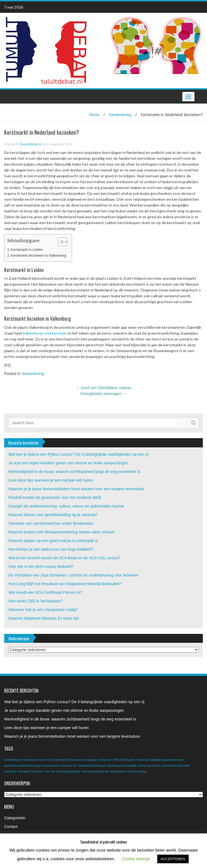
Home (94, 115)
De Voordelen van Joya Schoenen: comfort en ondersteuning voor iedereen (73, 575)
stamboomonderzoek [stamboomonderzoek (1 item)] (176, 766)
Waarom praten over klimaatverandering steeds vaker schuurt (61, 532)
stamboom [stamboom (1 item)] (154, 766)
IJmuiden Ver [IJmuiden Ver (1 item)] (69, 766)
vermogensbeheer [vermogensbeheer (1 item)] (68, 771)
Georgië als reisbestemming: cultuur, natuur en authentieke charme (66, 506)
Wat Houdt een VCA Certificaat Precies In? (45, 592)
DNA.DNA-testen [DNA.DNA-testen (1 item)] (124, 760)
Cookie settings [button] (136, 859)
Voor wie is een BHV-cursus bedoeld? (41, 567)
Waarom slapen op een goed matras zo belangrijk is (53, 541)
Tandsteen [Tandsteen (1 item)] (37, 771)
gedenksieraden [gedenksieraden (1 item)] (173, 760)
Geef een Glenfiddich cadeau (103, 388)
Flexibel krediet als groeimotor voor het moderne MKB (55, 497)
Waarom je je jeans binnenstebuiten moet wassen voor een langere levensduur (76, 489)
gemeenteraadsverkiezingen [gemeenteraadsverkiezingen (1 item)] (23, 766)
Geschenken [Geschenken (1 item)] (51, 766)
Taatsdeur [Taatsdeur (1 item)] (11, 771)
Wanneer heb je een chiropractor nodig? (43, 610)
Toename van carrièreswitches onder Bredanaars (51, 523)
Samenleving (120, 115)
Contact (11, 827)
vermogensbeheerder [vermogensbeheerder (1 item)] (95, 771)
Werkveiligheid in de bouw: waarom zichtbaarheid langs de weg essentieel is (74, 472)
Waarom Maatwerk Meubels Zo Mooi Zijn (44, 618)
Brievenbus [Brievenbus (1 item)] (74, 760)
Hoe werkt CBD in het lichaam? (35, 601)
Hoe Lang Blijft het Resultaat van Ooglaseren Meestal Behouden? (65, 584)
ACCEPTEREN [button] (173, 859)
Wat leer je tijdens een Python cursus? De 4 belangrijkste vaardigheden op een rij (78, 454)
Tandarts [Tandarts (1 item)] (24, 771)
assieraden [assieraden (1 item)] (30, 760)
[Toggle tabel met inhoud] (60, 242)
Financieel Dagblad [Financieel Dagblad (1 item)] (149, 760)
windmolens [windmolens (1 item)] (118, 771)
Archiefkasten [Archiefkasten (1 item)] (13, 760)
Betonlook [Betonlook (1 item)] (59, 760)
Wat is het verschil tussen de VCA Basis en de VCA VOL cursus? (64, 558)
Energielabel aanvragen (104, 394)
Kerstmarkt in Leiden (27, 250)
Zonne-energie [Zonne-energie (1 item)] (137, 771)
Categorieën (15, 818)
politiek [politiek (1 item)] (132, 766)
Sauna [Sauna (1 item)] (142, 766)
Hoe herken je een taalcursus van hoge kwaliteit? (51, 549)
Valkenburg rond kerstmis (45, 333)
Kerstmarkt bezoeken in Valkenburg (38, 256)
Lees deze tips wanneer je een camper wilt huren (51, 480)
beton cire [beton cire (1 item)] (45, 760)
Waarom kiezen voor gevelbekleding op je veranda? (53, 515)
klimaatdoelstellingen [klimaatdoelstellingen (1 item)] (92, 766)
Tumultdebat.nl (30, 144)
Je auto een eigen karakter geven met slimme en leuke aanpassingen (68, 463)
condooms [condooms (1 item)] (105, 760)
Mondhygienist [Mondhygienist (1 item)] (117, 766)
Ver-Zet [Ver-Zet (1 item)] (50, 771)
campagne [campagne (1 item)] (90, 760)
